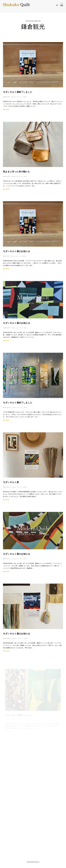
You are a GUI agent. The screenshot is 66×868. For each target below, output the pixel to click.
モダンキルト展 (12, 484)
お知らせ (14, 98)
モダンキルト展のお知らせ (17, 252)
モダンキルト (20, 98)
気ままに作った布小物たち (16, 172)
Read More (6, 110)
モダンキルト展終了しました (18, 93)
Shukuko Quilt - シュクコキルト (16, 5)
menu (62, 4)
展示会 (25, 98)
